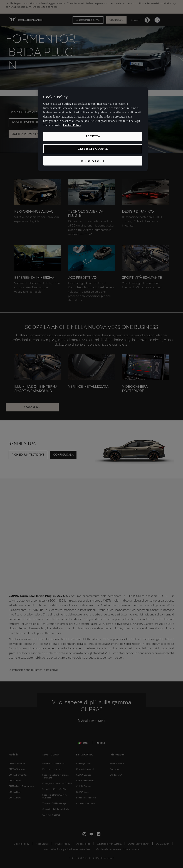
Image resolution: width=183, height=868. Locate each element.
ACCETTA (93, 136)
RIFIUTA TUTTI (93, 161)
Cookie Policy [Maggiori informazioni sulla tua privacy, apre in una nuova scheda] (72, 125)
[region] (93, 129)
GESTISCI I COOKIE (93, 149)
